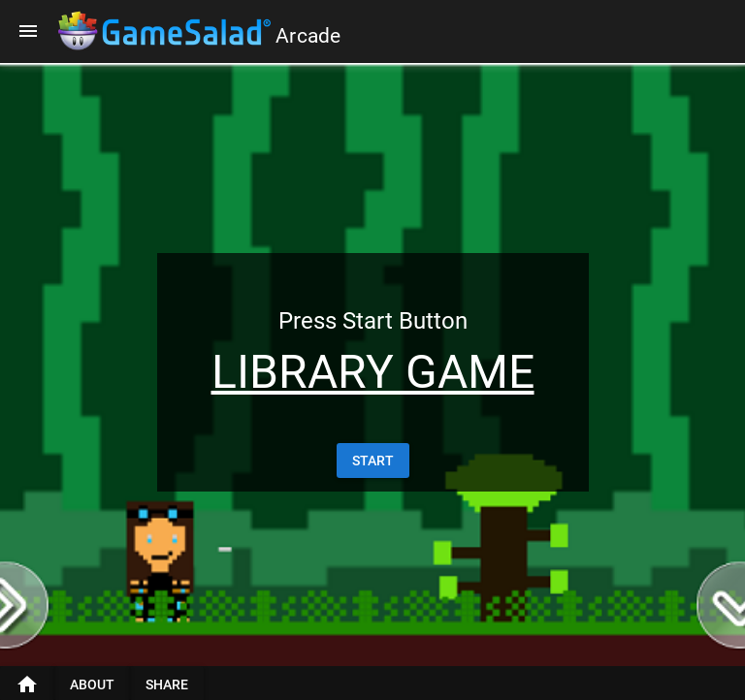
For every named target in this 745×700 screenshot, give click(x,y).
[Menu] (28, 31)
